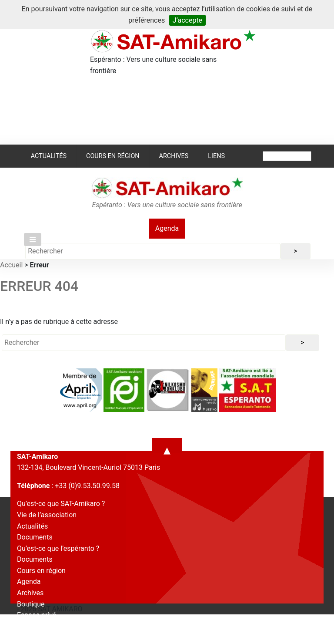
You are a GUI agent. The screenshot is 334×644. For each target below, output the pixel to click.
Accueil (11, 265)
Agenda (167, 228)
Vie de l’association (47, 515)
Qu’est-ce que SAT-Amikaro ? (61, 504)
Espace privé (37, 615)
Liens (216, 156)
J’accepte (187, 20)
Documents (35, 537)
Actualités (49, 156)
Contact (29, 626)
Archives (174, 156)
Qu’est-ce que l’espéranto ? (58, 548)
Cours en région (113, 156)
